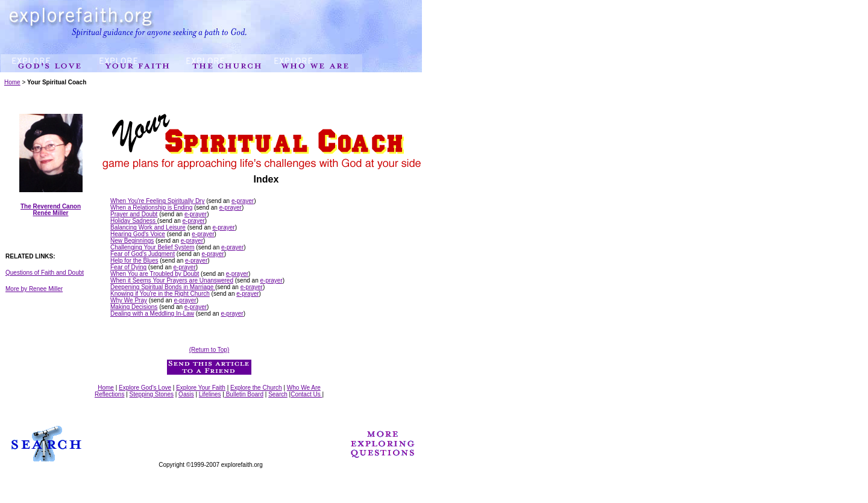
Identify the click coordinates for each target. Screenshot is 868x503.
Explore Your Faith (201, 388)
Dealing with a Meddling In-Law (152, 314)
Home (12, 82)
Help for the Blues (134, 261)
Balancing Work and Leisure (148, 227)
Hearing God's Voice (138, 234)
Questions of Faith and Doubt (45, 273)
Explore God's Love (145, 388)
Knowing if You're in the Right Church (160, 294)
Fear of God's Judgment (143, 254)
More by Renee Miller (34, 289)
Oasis (186, 394)
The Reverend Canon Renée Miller (51, 210)
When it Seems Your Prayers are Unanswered (172, 280)
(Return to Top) (209, 350)
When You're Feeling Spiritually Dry (157, 201)
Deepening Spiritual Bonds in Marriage (163, 287)
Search (278, 394)
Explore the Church (256, 388)
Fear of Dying (128, 267)
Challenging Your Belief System (153, 247)
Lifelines (210, 394)
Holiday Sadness (134, 221)
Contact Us (306, 394)
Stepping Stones (152, 394)
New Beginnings (132, 241)
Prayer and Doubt (134, 214)
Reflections (109, 394)
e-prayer (243, 201)
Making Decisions (134, 307)
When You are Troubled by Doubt (155, 274)
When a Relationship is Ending (151, 208)
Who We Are (304, 388)
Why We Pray (129, 300)
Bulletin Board (244, 394)
